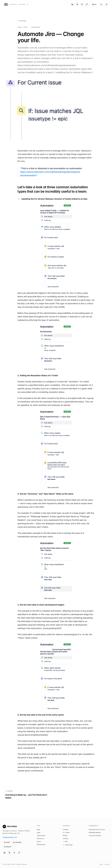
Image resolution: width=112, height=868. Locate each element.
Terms (101, 864)
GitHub (65, 835)
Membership (41, 844)
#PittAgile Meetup (95, 832)
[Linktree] (87, 4)
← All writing (22, 21)
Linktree (65, 838)
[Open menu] (107, 4)
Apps (39, 832)
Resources (40, 838)
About (39, 841)
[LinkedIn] (72, 4)
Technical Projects (95, 835)
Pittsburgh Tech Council (97, 829)
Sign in (94, 4)
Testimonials (41, 835)
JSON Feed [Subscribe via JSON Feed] (68, 845)
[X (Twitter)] (77, 4)
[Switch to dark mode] (101, 4)
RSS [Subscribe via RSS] (65, 841)
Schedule (17, 842)
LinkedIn (66, 829)
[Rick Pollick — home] (16, 4)
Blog (38, 829)
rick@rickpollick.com (10, 837)
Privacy (107, 864)
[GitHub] (82, 4)
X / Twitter (66, 832)
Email (7, 842)
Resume (8, 847)
